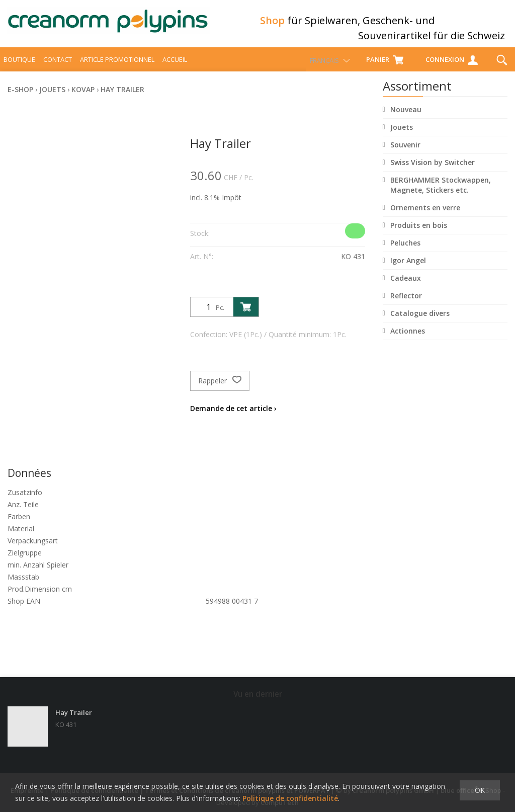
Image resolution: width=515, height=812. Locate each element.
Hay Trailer (122, 98)
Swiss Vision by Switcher (433, 171)
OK (480, 790)
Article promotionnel (117, 68)
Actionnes (408, 340)
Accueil (175, 68)
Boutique (19, 68)
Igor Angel (408, 269)
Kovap (83, 98)
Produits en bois (419, 234)
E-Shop (20, 98)
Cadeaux (406, 287)
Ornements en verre (425, 217)
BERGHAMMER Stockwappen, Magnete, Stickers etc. (441, 194)
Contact (58, 68)
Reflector (406, 305)
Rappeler (220, 390)
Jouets (402, 136)
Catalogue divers (420, 322)
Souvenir (405, 154)
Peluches (405, 252)
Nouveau (406, 118)
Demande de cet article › (233, 417)
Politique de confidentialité (290, 798)
